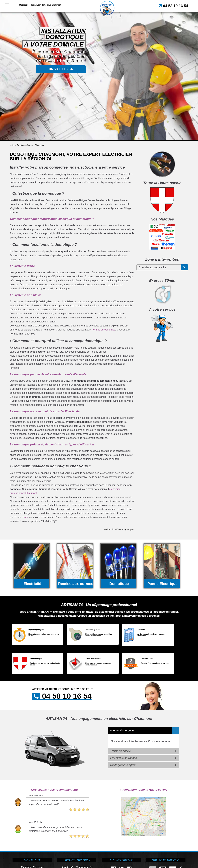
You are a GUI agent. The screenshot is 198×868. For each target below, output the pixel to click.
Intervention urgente (122, 730)
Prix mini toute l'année (124, 758)
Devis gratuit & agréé (123, 765)
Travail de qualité (121, 751)
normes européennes (104, 330)
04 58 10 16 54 (172, 5)
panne (25, 517)
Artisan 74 (15, 145)
